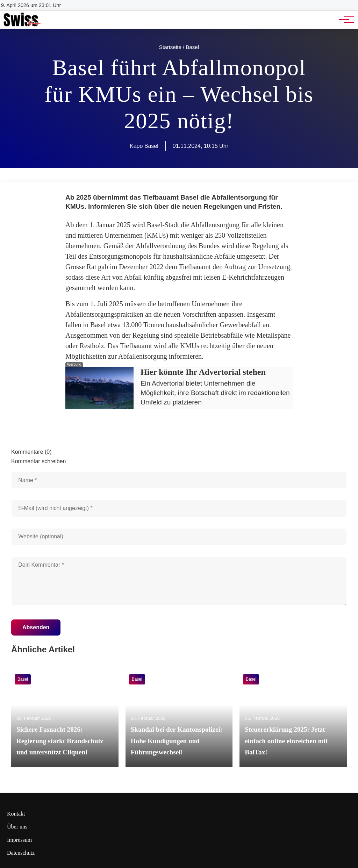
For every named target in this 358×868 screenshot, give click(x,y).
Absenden (36, 627)
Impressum (19, 840)
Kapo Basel (144, 146)
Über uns (17, 827)
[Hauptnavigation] (344, 20)
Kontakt (16, 814)
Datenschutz (21, 853)
